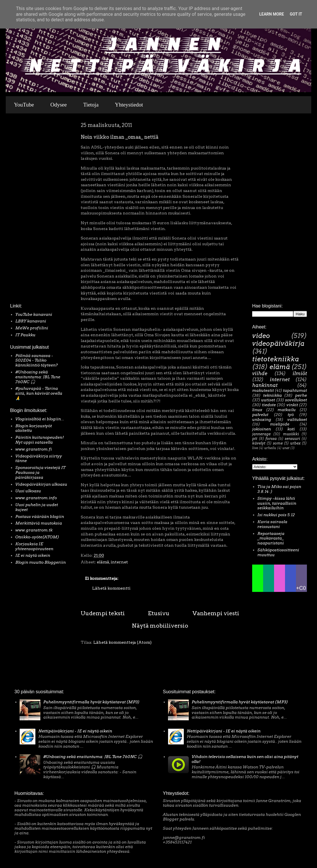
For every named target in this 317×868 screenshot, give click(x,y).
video (261, 336)
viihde (260, 373)
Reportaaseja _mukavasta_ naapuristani (271, 538)
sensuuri (292, 439)
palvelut (260, 415)
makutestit (263, 390)
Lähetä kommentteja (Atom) (122, 642)
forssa (271, 439)
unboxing (262, 419)
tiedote (269, 405)
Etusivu (159, 613)
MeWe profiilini (32, 328)
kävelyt (259, 443)
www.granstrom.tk (34, 530)
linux (257, 410)
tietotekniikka (276, 359)
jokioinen (262, 429)
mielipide (280, 424)
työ (291, 415)
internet (119, 562)
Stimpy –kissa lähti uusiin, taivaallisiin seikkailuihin (277, 503)
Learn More (271, 14)
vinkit (292, 405)
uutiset (268, 400)
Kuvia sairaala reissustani (272, 524)
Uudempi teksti (103, 613)
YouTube (24, 105)
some (278, 443)
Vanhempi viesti (216, 613)
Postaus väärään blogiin (40, 516)
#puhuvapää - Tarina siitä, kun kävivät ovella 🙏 (39, 393)
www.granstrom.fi (34, 449)
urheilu (270, 448)
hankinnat (265, 385)
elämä (103, 562)
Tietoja (91, 105)
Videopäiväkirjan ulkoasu (41, 484)
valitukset (297, 419)
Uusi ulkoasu (28, 491)
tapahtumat (295, 390)
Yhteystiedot (129, 105)
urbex (295, 443)
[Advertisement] (27, 210)
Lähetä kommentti (111, 588)
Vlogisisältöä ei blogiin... (40, 419)
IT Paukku (25, 335)
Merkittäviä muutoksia (39, 523)
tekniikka (272, 395)
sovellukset (296, 400)
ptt (255, 439)
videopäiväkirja (278, 343)
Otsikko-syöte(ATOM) (37, 537)
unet (286, 448)
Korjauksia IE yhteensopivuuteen (34, 546)
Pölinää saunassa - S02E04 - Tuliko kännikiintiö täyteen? (37, 360)
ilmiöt (300, 373)
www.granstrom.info (36, 498)
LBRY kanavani (31, 321)
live (255, 448)
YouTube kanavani (34, 314)
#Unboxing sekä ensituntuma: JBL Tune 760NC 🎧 (38, 377)
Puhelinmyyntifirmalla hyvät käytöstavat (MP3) (91, 702)
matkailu (287, 410)
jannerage (261, 434)
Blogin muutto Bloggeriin (40, 562)
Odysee (59, 105)
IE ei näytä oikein (33, 555)
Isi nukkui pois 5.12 (276, 515)
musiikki (291, 434)
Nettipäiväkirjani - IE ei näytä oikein (75, 731)
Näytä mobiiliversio (160, 626)
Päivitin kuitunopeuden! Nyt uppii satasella (40, 440)
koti (291, 429)
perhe (301, 395)
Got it (296, 14)
